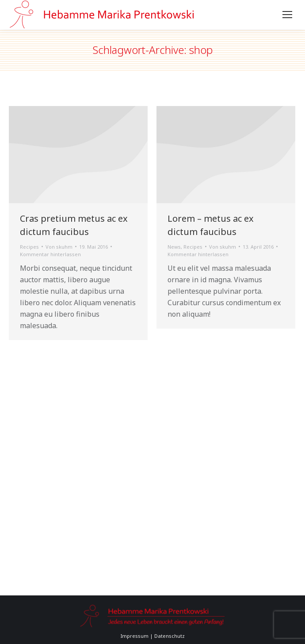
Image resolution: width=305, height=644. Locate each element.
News (174, 247)
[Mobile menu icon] (287, 15)
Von (59, 247)
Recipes (29, 247)
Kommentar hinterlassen (50, 254)
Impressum (135, 636)
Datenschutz (170, 636)
